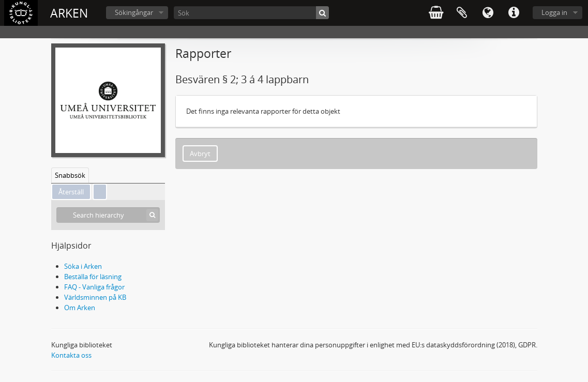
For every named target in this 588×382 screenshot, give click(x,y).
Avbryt (200, 154)
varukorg (436, 13)
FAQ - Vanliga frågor (94, 287)
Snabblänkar (514, 13)
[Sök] (251, 13)
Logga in (554, 12)
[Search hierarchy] (108, 215)
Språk (488, 13)
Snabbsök (70, 175)
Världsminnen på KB (95, 297)
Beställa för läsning (93, 277)
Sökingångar (134, 12)
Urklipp (462, 13)
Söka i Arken (83, 266)
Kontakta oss (71, 355)
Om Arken (80, 308)
